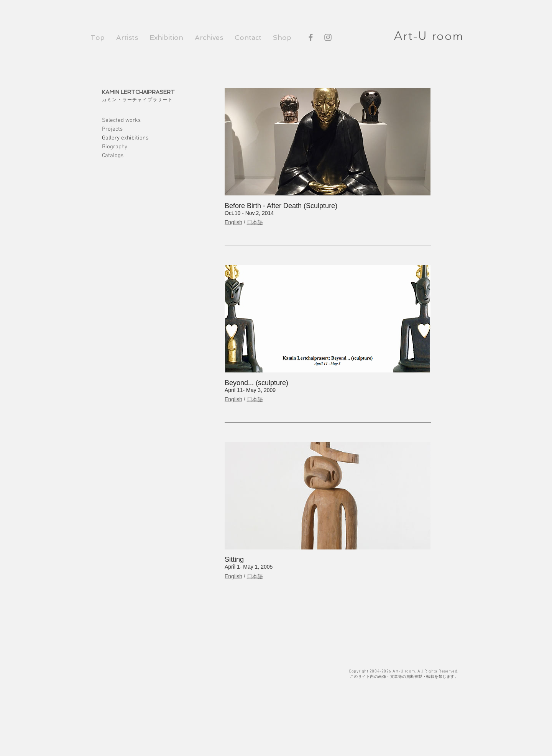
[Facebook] (311, 37)
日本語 (255, 222)
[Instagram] (328, 37)
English (233, 222)
